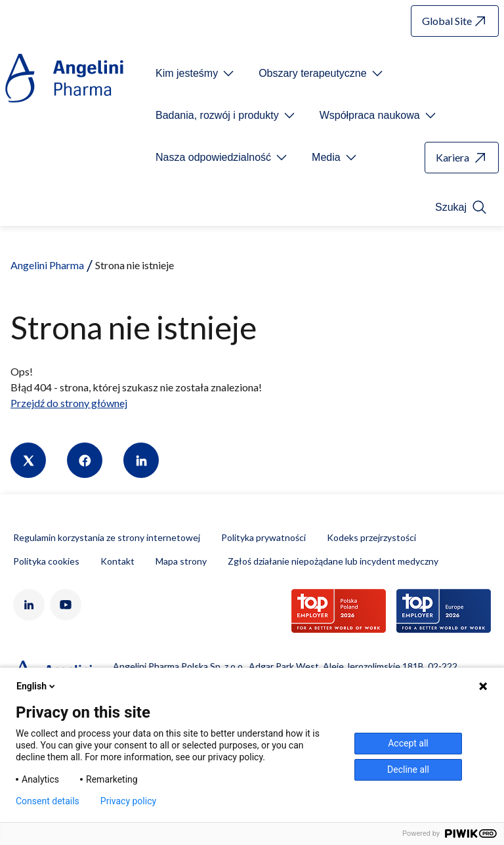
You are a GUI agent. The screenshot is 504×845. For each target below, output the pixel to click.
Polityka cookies (46, 561)
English (37, 686)
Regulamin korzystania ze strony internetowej (107, 537)
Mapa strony (181, 561)
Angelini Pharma (47, 265)
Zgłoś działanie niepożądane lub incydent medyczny (333, 561)
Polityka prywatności (263, 537)
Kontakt (117, 561)
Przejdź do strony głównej (69, 403)
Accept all (408, 743)
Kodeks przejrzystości (371, 537)
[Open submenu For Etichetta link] (196, 74)
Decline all (408, 769)
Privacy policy (128, 801)
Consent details (48, 801)
